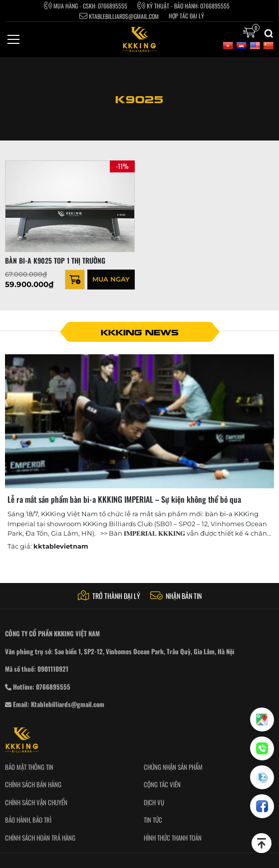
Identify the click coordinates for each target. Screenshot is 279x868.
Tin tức (153, 820)
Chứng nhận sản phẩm (173, 767)
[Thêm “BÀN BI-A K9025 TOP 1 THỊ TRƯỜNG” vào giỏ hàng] (75, 280)
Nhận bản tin (176, 596)
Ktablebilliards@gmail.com (119, 16)
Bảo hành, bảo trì (28, 820)
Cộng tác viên (162, 784)
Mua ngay (111, 279)
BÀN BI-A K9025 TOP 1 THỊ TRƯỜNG (55, 260)
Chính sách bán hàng (33, 784)
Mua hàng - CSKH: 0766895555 (86, 5)
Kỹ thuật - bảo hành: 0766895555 (183, 5)
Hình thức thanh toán (173, 838)
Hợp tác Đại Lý (186, 16)
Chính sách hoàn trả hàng (40, 838)
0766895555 (53, 687)
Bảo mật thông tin (29, 767)
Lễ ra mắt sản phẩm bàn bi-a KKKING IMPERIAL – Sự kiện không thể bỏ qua (124, 499)
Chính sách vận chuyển (36, 802)
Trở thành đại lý (109, 596)
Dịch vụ (154, 802)
